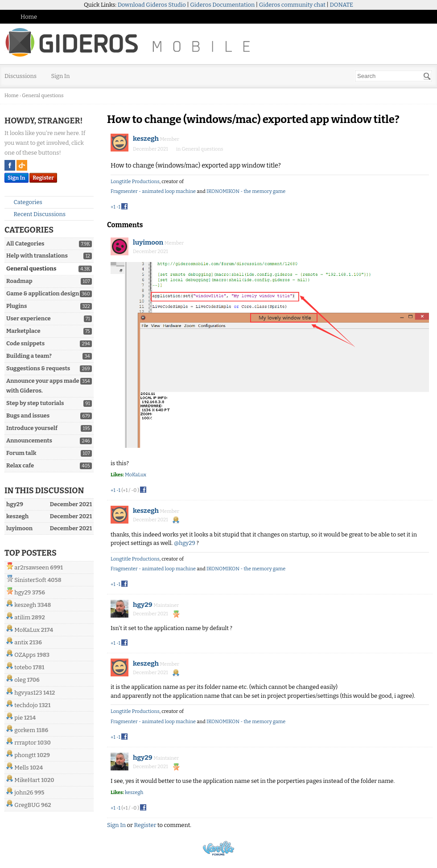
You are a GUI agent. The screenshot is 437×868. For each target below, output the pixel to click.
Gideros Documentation (222, 5)
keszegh (25, 605)
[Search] (427, 76)
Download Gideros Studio (152, 5)
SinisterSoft (30, 580)
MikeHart (27, 780)
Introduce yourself (32, 428)
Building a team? (29, 356)
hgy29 (23, 592)
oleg (20, 680)
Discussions (21, 76)
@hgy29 (185, 543)
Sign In (61, 76)
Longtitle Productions (135, 182)
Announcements (29, 440)
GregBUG (27, 805)
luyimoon (148, 242)
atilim (22, 617)
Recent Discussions (36, 214)
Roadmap (19, 281)
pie (19, 718)
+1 (113, 207)
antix (21, 642)
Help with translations (37, 256)
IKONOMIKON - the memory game (246, 191)
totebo (23, 667)
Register (43, 178)
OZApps (25, 655)
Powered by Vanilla (218, 848)
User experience (29, 318)
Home (29, 17)
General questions (31, 268)
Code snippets (25, 343)
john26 (24, 792)
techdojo (26, 705)
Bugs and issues (28, 416)
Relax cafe (20, 465)
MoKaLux (27, 630)
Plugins (16, 306)
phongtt (25, 755)
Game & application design (43, 293)
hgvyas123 (28, 693)
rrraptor (25, 743)
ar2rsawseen (31, 567)
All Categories (25, 244)
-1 (118, 207)
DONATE (342, 5)
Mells (21, 768)
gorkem (25, 730)
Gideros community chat (292, 5)
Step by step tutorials (35, 403)
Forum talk (21, 453)
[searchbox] (394, 76)
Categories (24, 202)
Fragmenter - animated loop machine (153, 191)
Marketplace (23, 331)
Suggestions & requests (38, 368)
